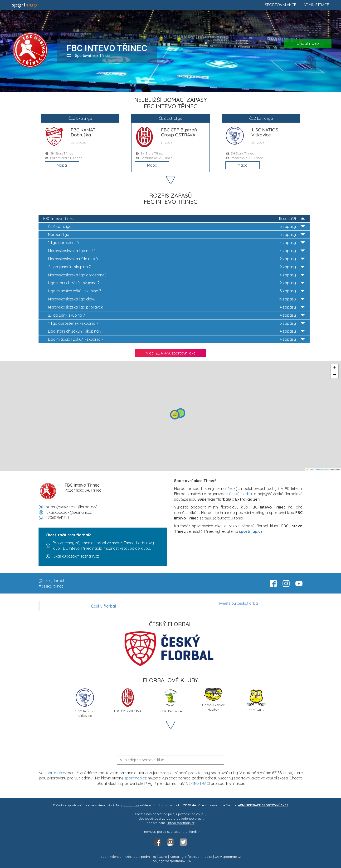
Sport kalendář (112, 857)
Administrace (316, 5)
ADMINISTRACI (198, 783)
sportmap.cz (56, 773)
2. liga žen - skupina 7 (176, 315)
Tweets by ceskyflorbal (238, 603)
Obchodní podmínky (141, 857)
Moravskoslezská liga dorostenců (176, 275)
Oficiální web (308, 43)
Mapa (62, 165)
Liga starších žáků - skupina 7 (176, 283)
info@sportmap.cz (181, 823)
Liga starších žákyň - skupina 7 (176, 331)
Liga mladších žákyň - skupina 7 (176, 339)
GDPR (163, 857)
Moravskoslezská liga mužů (176, 251)
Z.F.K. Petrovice (171, 701)
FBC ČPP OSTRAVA (128, 701)
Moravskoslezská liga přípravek (176, 307)
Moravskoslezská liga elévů (176, 299)
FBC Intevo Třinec (174, 219)
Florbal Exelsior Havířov (213, 700)
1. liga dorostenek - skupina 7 (176, 323)
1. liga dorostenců (176, 243)
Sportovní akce (281, 5)
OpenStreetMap (324, 469)
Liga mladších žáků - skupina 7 (176, 291)
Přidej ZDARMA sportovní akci (170, 353)
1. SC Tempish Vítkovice (85, 702)
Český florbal (241, 494)
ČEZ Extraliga (176, 227)
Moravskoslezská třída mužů (176, 259)
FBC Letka (256, 700)
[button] (180, 413)
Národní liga (176, 235)
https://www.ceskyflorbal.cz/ (71, 507)
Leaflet (310, 469)
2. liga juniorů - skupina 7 (176, 267)
